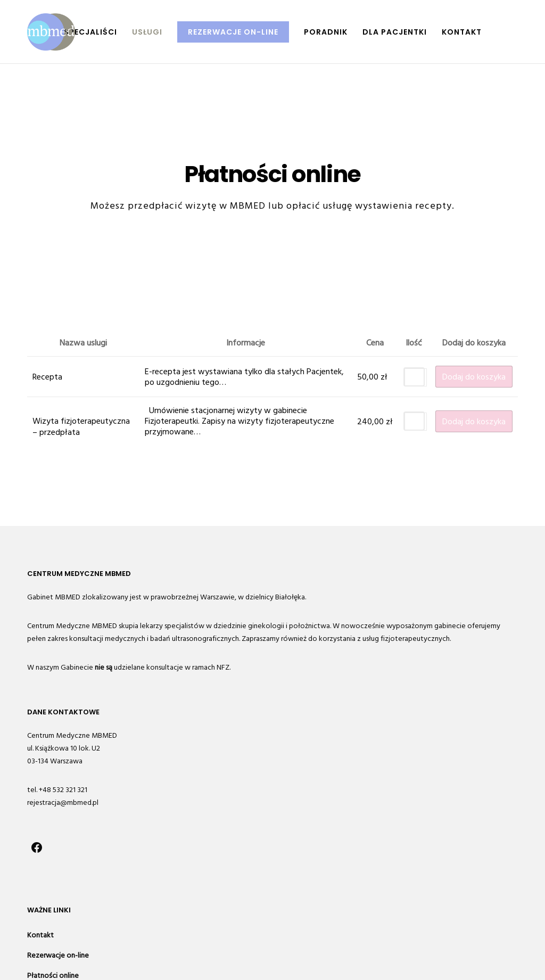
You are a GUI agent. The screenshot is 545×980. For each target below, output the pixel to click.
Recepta (47, 377)
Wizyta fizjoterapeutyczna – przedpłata (81, 427)
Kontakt (40, 935)
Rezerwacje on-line (58, 955)
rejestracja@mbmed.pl (63, 802)
